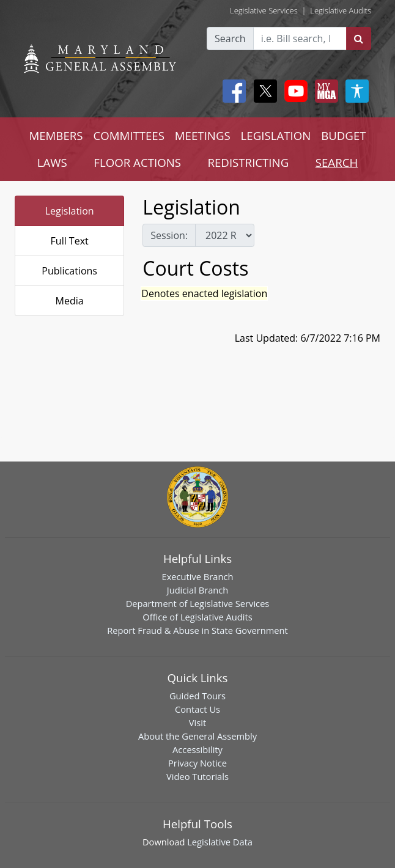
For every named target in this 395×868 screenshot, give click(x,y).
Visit (197, 723)
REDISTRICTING (248, 162)
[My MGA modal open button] (324, 91)
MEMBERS (56, 135)
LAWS (52, 162)
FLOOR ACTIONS (137, 162)
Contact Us (197, 709)
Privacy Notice (197, 763)
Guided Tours (197, 696)
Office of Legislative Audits (197, 617)
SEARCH (337, 162)
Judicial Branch (198, 590)
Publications (69, 271)
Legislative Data (220, 842)
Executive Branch (198, 576)
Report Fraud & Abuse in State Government (197, 630)
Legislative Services (264, 10)
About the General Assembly (197, 736)
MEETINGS (203, 135)
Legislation (70, 211)
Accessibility (197, 749)
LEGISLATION (276, 135)
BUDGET (343, 135)
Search (230, 39)
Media (70, 301)
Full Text (70, 241)
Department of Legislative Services (198, 603)
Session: (169, 235)
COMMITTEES (129, 135)
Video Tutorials (197, 776)
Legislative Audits (341, 10)
